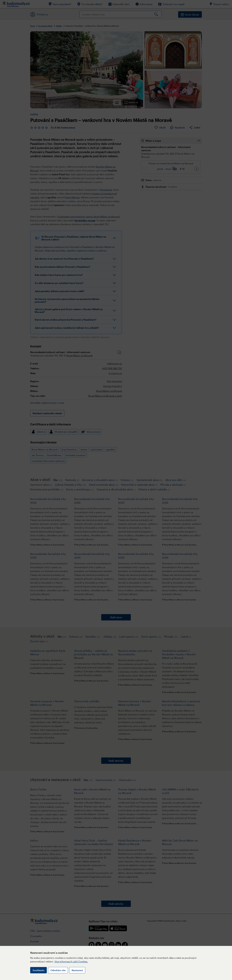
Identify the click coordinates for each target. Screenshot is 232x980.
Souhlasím (38, 970)
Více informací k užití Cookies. (71, 961)
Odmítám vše (58, 970)
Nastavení (77, 970)
